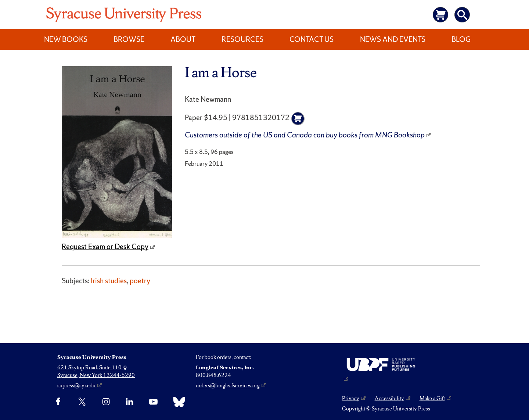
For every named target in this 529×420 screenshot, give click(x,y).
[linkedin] (129, 402)
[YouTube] (153, 402)
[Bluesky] (177, 402)
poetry (140, 281)
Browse (129, 39)
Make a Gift (432, 398)
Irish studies (109, 281)
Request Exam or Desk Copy (105, 247)
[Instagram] (106, 402)
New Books (66, 39)
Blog (461, 39)
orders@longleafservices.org (228, 385)
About (183, 39)
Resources (242, 39)
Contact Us (312, 39)
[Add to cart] (298, 119)
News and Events (393, 39)
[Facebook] (58, 402)
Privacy (351, 398)
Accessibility (389, 398)
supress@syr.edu (76, 385)
